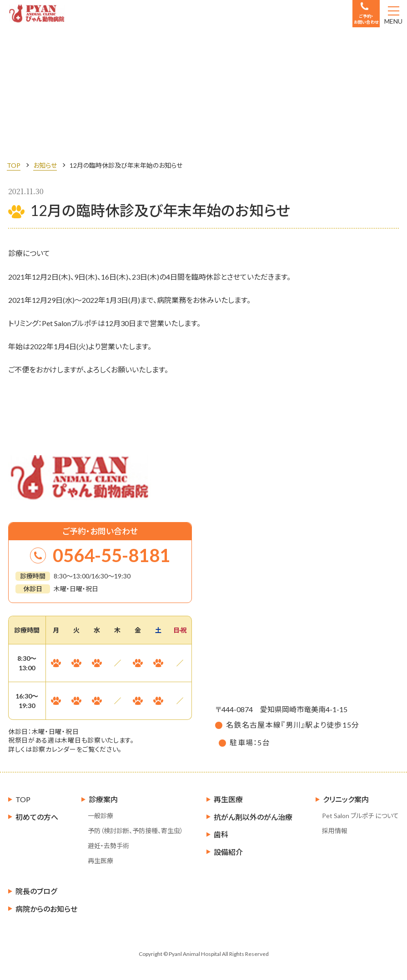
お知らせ (45, 165)
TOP (14, 165)
